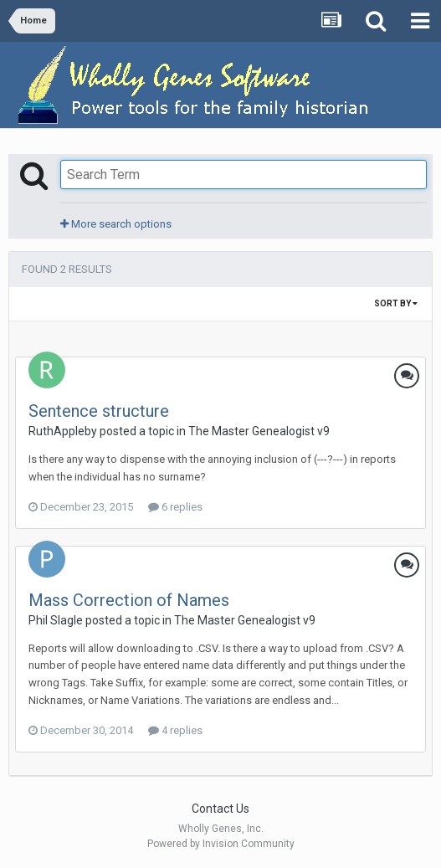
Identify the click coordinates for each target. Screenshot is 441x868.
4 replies (175, 730)
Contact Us (220, 809)
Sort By (396, 303)
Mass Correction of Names (129, 600)
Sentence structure (99, 411)
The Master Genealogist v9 (259, 431)
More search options (116, 224)
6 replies (175, 507)
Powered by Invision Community (221, 844)
